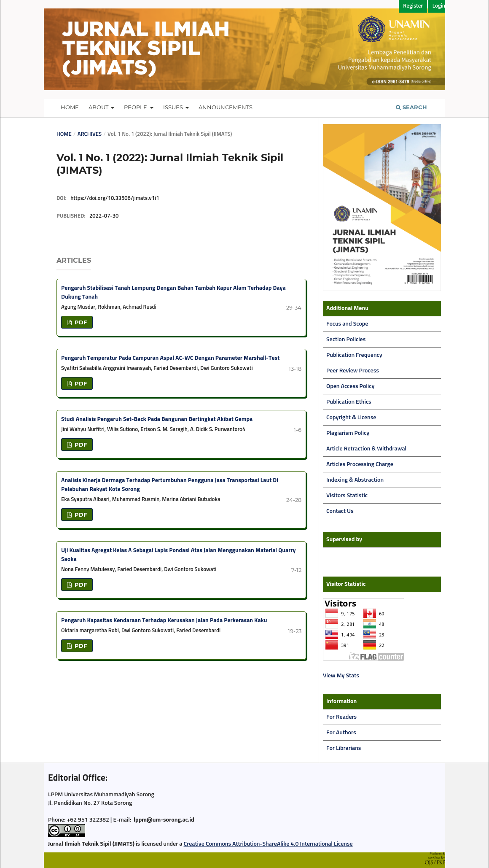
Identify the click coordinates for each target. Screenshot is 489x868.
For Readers (341, 717)
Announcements (226, 107)
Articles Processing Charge (360, 464)
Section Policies (346, 340)
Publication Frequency (354, 355)
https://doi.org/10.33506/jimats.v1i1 (115, 198)
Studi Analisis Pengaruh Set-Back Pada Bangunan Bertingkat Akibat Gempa (157, 419)
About (99, 107)
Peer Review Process (353, 371)
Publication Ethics (349, 402)
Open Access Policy (350, 386)
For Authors (341, 733)
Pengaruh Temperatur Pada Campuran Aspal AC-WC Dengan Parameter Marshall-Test (170, 358)
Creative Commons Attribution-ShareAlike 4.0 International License (268, 844)
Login (439, 6)
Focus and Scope (347, 324)
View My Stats (341, 676)
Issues (174, 107)
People (136, 107)
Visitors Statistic (347, 496)
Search (411, 107)
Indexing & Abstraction (355, 480)
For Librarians (344, 748)
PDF (80, 322)
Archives (90, 134)
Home (70, 107)
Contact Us (340, 511)
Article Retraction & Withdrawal (366, 449)
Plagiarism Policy (348, 433)
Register (413, 6)
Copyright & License (351, 418)
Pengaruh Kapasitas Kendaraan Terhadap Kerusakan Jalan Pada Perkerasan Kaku (164, 620)
